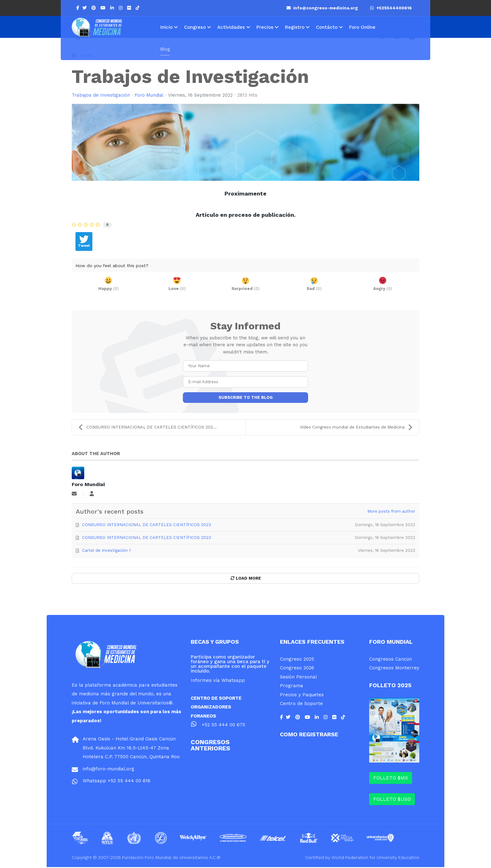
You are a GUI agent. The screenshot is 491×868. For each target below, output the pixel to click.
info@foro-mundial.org (109, 770)
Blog (165, 49)
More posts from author (391, 512)
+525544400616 (391, 8)
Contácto (327, 27)
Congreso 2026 (297, 669)
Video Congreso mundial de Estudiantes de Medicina (356, 428)
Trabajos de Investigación (101, 95)
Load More (246, 579)
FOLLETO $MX (391, 779)
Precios (265, 27)
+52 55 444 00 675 (223, 726)
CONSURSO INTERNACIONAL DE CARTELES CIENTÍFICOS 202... (147, 428)
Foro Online (362, 27)
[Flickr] (130, 8)
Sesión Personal (298, 678)
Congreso (195, 27)
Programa (292, 687)
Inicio (166, 27)
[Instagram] (121, 8)
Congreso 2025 (297, 660)
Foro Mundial (150, 95)
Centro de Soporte (301, 704)
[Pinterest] (94, 8)
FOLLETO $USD (392, 800)
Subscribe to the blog (246, 398)
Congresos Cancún (390, 660)
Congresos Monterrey (394, 669)
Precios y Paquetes (302, 695)
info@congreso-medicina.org (323, 8)
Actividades (231, 27)
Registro (295, 27)
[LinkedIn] (113, 8)
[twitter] (85, 8)
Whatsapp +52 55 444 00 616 (116, 782)
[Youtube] (104, 8)
